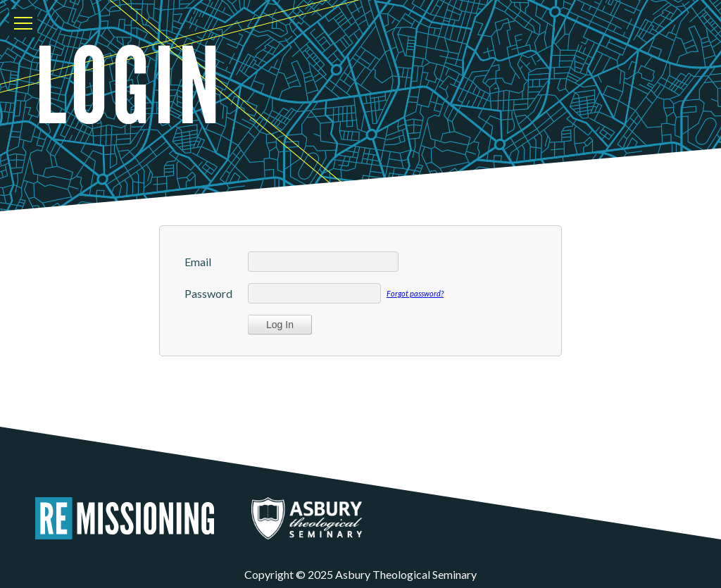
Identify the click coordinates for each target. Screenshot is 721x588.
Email (198, 262)
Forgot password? (415, 293)
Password (208, 293)
